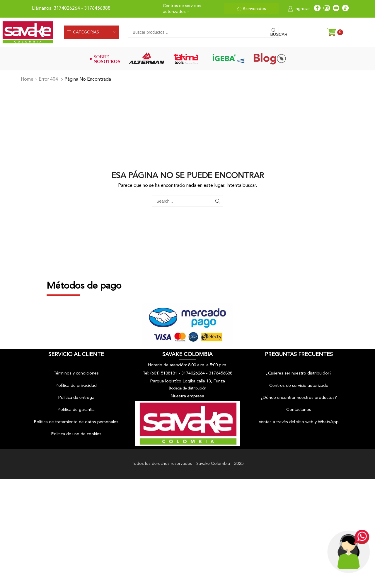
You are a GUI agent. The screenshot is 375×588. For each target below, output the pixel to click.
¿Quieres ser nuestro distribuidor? (299, 373)
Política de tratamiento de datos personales (76, 422)
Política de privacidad (76, 386)
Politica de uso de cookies (76, 434)
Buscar (275, 34)
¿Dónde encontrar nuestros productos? (299, 398)
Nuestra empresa (187, 396)
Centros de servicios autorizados (182, 9)
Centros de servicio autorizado (299, 386)
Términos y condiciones (76, 373)
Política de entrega (76, 398)
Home (27, 79)
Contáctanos (299, 410)
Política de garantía (76, 410)
